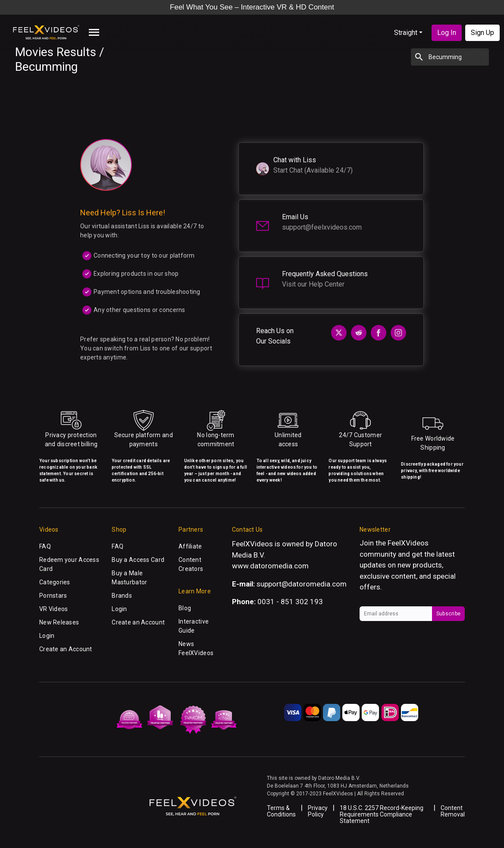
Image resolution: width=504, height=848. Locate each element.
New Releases (59, 622)
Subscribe (448, 614)
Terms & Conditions (281, 811)
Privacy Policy (318, 811)
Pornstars (53, 596)
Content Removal (453, 811)
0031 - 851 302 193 (290, 602)
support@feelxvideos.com (322, 227)
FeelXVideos (408, 543)
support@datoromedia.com (302, 584)
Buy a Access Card (138, 560)
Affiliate (190, 546)
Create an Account (66, 649)
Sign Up (482, 33)
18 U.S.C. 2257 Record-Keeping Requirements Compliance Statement (382, 814)
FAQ (45, 546)
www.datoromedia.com (270, 566)
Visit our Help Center (313, 284)
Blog (185, 608)
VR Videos (54, 609)
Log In (447, 33)
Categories (55, 582)
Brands (122, 596)
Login (47, 636)
